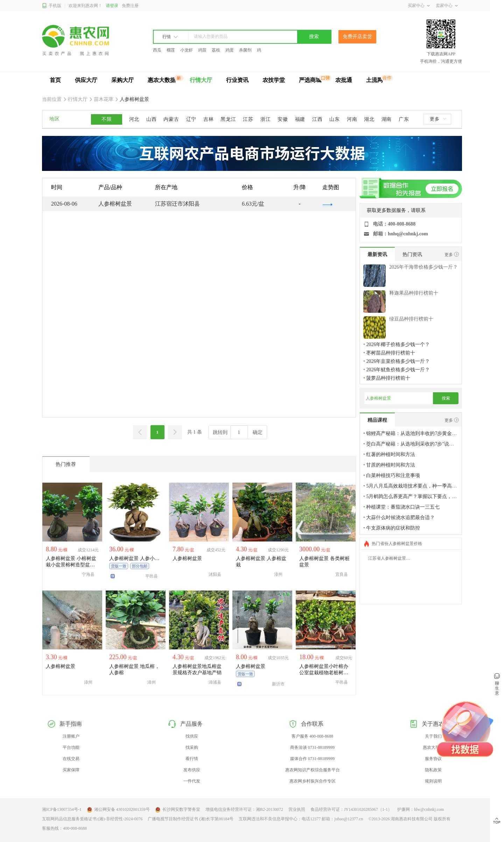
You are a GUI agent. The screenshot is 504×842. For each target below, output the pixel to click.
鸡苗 (202, 50)
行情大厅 (201, 80)
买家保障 (71, 770)
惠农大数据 (162, 80)
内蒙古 (171, 119)
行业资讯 (237, 80)
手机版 (52, 6)
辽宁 (191, 119)
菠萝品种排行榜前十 (388, 378)
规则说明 (433, 781)
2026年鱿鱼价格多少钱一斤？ (398, 370)
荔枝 (216, 50)
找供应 (192, 736)
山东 (334, 119)
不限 (107, 119)
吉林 (208, 119)
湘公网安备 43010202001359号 (118, 810)
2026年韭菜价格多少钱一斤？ (398, 361)
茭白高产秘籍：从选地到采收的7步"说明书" (413, 444)
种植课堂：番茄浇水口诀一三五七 (403, 507)
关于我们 (433, 736)
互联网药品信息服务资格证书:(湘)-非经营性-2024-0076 (92, 819)
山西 (151, 119)
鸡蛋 (230, 50)
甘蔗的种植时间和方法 (391, 465)
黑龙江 (228, 119)
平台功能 (71, 747)
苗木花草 (104, 99)
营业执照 (297, 809)
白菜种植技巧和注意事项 (393, 475)
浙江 (265, 119)
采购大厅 (122, 80)
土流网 (374, 80)
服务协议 (433, 759)
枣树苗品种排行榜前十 (391, 353)
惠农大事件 (433, 747)
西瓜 (157, 50)
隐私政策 (433, 770)
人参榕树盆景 (134, 99)
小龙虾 (187, 50)
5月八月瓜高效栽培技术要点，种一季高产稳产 (416, 486)
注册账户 (71, 736)
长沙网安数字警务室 (178, 810)
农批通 (344, 80)
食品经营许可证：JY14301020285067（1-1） (351, 809)
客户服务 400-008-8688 (312, 736)
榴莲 (171, 50)
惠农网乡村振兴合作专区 (313, 781)
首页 (55, 80)
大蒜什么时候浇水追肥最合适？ (400, 517)
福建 (300, 119)
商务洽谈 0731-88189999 (312, 747)
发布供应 (192, 770)
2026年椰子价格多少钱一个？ (398, 344)
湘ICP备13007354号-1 (62, 809)
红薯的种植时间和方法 (391, 454)
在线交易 (71, 759)
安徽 (283, 119)
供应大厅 (86, 80)
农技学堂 (274, 80)
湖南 (387, 119)
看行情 (192, 759)
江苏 (248, 119)
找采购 (192, 747)
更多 (438, 119)
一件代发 (192, 781)
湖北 (369, 119)
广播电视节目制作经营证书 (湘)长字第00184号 (191, 819)
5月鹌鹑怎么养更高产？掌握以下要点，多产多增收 (421, 496)
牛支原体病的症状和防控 (393, 528)
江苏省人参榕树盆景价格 (391, 558)
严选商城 (310, 80)
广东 (404, 119)
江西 (317, 119)
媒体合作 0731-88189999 (312, 759)
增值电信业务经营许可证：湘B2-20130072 (244, 809)
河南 (352, 119)
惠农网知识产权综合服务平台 (313, 770)
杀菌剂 (245, 50)
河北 (134, 119)
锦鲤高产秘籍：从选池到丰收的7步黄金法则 (414, 433)
